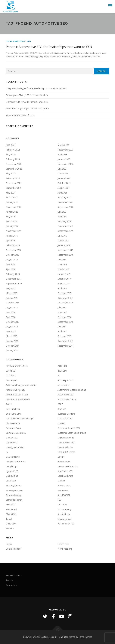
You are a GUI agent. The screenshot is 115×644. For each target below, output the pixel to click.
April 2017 (62, 288)
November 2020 (14, 207)
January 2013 (12, 350)
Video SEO (11, 524)
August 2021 (64, 188)
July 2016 (62, 307)
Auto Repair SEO (66, 380)
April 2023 (62, 154)
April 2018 (11, 269)
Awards (9, 580)
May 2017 (11, 288)
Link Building (12, 476)
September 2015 (66, 322)
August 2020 (12, 212)
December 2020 (65, 202)
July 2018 (62, 260)
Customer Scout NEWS (69, 428)
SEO (29, 41)
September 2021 (14, 188)
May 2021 (11, 193)
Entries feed (63, 544)
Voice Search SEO (66, 524)
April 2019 (11, 241)
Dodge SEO (11, 442)
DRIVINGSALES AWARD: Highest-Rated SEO (27, 102)
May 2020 (11, 217)
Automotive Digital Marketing (72, 390)
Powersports (64, 485)
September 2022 (14, 169)
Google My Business (16, 462)
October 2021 (64, 183)
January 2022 (64, 178)
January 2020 (12, 226)
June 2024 (11, 145)
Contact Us (11, 585)
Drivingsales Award (15, 447)
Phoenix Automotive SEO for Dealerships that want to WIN (49, 47)
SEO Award (11, 509)
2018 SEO (62, 366)
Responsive (63, 490)
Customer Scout (14, 428)
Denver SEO (12, 438)
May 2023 (11, 154)
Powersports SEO (14, 490)
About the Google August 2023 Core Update (27, 108)
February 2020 (64, 221)
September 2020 (66, 207)
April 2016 (11, 317)
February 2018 (13, 274)
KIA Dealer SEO (65, 471)
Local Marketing (15, 41)
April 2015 (62, 331)
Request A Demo (14, 575)
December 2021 (14, 183)
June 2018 (11, 264)
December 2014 (65, 341)
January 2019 (64, 245)
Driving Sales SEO (66, 442)
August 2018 (12, 260)
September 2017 (14, 284)
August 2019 (12, 236)
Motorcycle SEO (14, 485)
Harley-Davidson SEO (68, 466)
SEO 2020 (11, 505)
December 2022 (14, 164)
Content (61, 423)
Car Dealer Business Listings (20, 419)
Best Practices (13, 409)
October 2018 (13, 255)
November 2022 (65, 164)
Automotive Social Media (18, 399)
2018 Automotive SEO (17, 366)
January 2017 (12, 298)
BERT (60, 404)
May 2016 (62, 312)
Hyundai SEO (12, 471)
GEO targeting (13, 457)
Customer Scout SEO (16, 433)
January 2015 (12, 341)
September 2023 (66, 150)
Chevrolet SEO (13, 423)
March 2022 (63, 174)
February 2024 (13, 150)
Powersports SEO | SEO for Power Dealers (27, 95)
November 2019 (14, 231)
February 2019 (13, 245)
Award (9, 404)
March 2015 (12, 336)
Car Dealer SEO (65, 419)
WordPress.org (65, 549)
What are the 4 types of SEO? (20, 115)
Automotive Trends (67, 399)
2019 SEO (11, 371)
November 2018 (65, 250)
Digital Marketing (66, 438)
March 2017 (12, 293)
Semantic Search (14, 500)
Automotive (63, 385)
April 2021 (62, 193)
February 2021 (64, 198)
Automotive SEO (66, 395)
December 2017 (14, 279)
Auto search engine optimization (22, 385)
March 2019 (63, 241)
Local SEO (11, 481)
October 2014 (13, 346)
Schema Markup (14, 495)
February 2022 (13, 178)
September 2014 (66, 346)
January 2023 (64, 159)
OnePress (64, 637)
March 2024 (63, 145)
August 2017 (64, 284)
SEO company (64, 509)
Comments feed (14, 549)
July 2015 (62, 327)
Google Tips (12, 466)
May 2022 (11, 174)
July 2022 (62, 169)
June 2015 (11, 331)
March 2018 (63, 269)
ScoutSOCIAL (64, 495)
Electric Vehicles (65, 447)
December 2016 (65, 298)
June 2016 (11, 312)
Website (10, 528)
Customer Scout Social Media (72, 433)
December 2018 (14, 250)
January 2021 (12, 202)
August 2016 (12, 307)
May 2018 (62, 264)
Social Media (64, 514)
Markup (61, 481)
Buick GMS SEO (13, 414)
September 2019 (66, 231)
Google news (64, 462)
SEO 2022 (62, 505)
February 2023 (13, 159)
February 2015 (64, 336)
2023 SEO (11, 376)
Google (61, 457)
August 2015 (12, 327)
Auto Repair (12, 380)
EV (7, 452)
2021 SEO (62, 371)
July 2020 (62, 212)
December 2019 (65, 226)
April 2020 (62, 217)
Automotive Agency (15, 390)
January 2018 (64, 274)
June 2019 (62, 236)
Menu (110, 6)
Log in (9, 544)
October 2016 (13, 303)
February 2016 (64, 317)
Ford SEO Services (66, 452)
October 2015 (13, 322)
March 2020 (12, 221)
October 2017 (64, 279)
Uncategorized (65, 519)
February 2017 (64, 293)
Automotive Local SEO (17, 395)
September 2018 (66, 255)
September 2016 (66, 303)
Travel (9, 519)
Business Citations (66, 414)
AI (58, 376)
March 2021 (12, 198)
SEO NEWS (11, 514)
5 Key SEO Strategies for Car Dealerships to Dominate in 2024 (36, 88)
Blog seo (62, 409)
